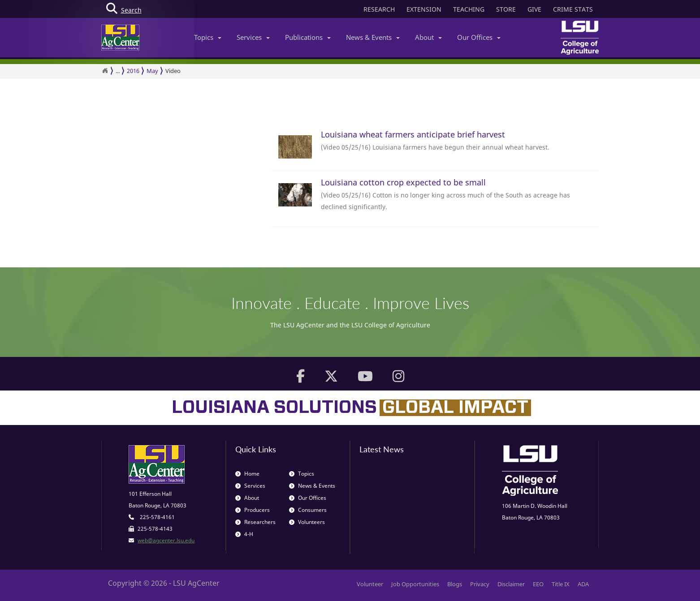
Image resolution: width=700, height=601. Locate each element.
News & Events (373, 37)
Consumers (308, 510)
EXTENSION (424, 9)
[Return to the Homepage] (105, 71)
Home (247, 474)
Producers (253, 510)
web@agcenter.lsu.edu (166, 540)
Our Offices (479, 37)
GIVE (534, 9)
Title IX (561, 584)
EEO (538, 584)
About (428, 37)
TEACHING (469, 9)
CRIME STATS (573, 9)
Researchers (255, 522)
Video (173, 71)
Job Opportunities (415, 584)
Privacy (480, 584)
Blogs (455, 584)
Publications (308, 37)
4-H (244, 534)
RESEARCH (379, 9)
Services (253, 37)
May (152, 71)
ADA (583, 584)
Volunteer (370, 584)
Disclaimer (511, 584)
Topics (208, 37)
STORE (506, 9)
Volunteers (307, 522)
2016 (133, 71)
